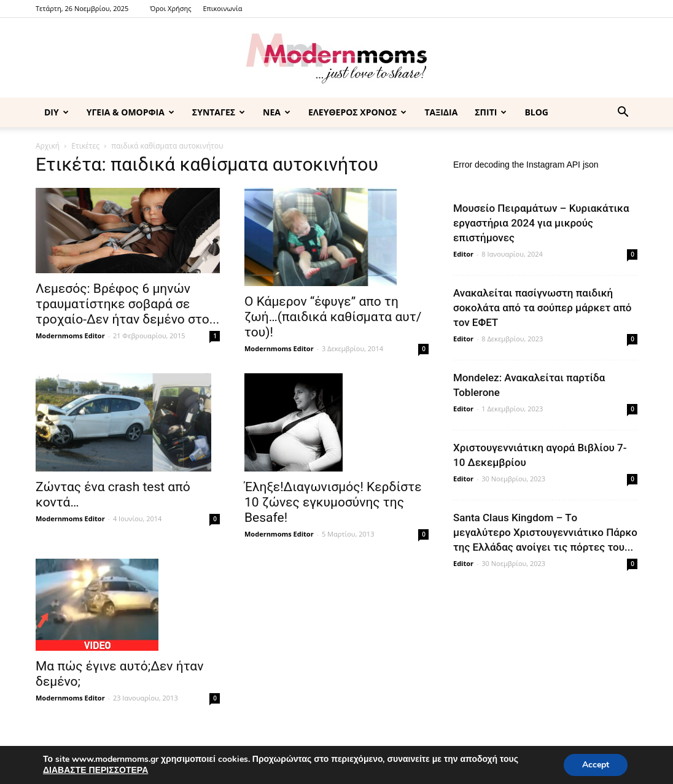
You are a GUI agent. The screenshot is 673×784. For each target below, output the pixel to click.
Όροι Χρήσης (170, 8)
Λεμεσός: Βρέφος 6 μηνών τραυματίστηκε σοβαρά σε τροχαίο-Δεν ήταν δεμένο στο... (127, 304)
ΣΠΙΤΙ (491, 112)
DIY (56, 112)
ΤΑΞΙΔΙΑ (441, 112)
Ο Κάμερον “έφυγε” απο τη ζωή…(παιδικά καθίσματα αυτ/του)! (333, 317)
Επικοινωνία (222, 8)
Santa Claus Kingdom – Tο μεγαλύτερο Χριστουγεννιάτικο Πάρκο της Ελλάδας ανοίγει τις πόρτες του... (545, 532)
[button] (623, 113)
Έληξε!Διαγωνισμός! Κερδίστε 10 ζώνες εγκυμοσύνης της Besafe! (333, 502)
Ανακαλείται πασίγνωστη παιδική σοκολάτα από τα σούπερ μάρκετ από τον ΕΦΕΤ (542, 308)
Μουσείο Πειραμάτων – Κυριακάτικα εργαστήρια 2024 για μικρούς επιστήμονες (541, 223)
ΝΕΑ (277, 112)
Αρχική (48, 146)
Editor (463, 254)
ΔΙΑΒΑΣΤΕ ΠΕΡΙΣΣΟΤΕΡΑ (95, 770)
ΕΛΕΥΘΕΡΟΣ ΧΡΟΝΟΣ (357, 112)
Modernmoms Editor (70, 336)
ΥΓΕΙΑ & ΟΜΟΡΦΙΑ (130, 112)
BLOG (536, 112)
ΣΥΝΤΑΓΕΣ (219, 112)
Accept (596, 765)
